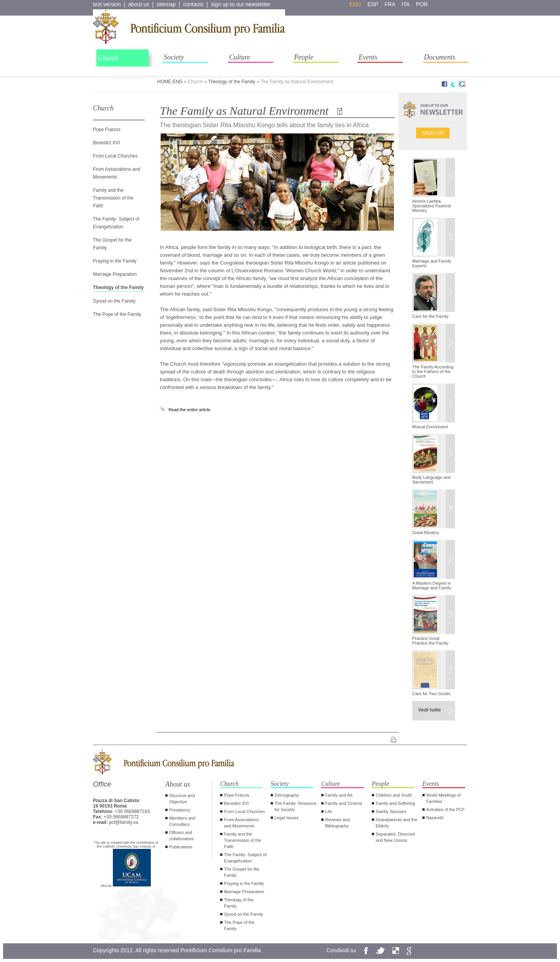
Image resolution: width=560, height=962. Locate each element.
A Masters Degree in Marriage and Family (432, 585)
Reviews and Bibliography (337, 823)
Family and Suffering (395, 803)
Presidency (180, 810)
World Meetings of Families (443, 798)
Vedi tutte (430, 710)
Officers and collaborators (181, 836)
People (304, 57)
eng (355, 4)
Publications (181, 847)
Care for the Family (430, 316)
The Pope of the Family (117, 314)
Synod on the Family (114, 301)
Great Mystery (426, 533)
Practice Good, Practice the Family (430, 641)
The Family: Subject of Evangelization (245, 858)
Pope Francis (107, 130)
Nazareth (435, 818)
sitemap (166, 4)
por (422, 4)
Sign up (433, 133)
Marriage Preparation (115, 274)
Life (329, 811)
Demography (287, 795)
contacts (193, 4)
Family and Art (339, 795)
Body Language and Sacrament (431, 480)
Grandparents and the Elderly (396, 823)
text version (107, 4)
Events (368, 57)
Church (108, 58)
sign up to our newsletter (241, 4)
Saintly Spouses (391, 811)
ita (406, 4)
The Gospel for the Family (242, 872)
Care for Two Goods (431, 694)
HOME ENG (170, 82)
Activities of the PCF (445, 810)
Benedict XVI (106, 143)
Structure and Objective (182, 799)
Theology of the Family (232, 82)
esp (373, 4)
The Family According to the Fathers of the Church (433, 371)
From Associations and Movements (241, 823)
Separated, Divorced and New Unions (395, 837)
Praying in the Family (115, 261)
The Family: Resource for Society (296, 806)
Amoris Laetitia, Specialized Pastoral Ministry (432, 206)
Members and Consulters (182, 821)
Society (174, 57)
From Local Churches (115, 156)
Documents (440, 57)
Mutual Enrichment (430, 427)
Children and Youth (394, 795)
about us (139, 4)
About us (178, 784)
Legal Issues (287, 818)
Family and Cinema (344, 803)
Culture (240, 57)
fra (390, 4)
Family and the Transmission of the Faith (113, 198)
